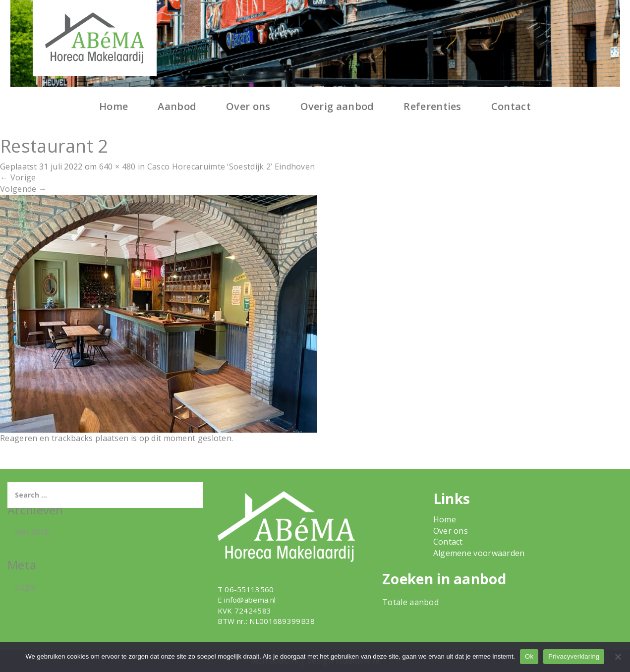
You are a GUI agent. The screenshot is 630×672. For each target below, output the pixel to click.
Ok (529, 656)
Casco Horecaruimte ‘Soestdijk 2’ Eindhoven (231, 167)
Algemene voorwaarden (479, 553)
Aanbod (177, 106)
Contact (511, 106)
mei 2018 (32, 532)
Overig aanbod (337, 106)
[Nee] (618, 657)
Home (114, 106)
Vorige (18, 177)
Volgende (23, 189)
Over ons (248, 106)
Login (26, 587)
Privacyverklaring (574, 656)
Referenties (432, 106)
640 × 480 (117, 167)
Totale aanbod (410, 602)
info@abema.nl (250, 600)
